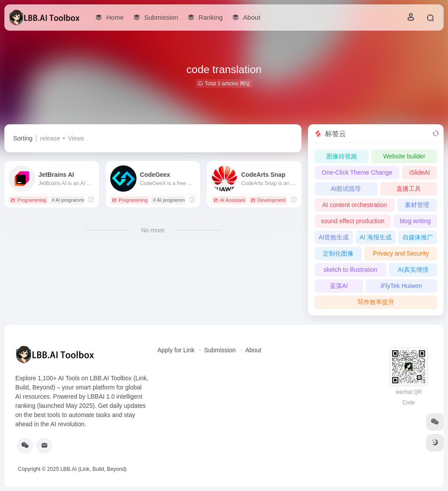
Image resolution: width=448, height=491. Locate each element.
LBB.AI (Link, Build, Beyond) (93, 469)
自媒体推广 (418, 237)
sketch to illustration (350, 270)
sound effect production (352, 221)
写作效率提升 (376, 302)
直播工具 (409, 189)
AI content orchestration (355, 205)
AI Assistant (229, 200)
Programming (28, 200)
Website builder (404, 156)
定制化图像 (338, 253)
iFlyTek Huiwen (401, 286)
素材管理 (417, 205)
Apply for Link (176, 350)
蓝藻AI (339, 286)
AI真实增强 (413, 270)
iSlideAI (419, 172)
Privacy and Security (401, 253)
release (50, 138)
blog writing (415, 221)
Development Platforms (279, 200)
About (254, 350)
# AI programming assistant (81, 200)
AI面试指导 (346, 189)
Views (76, 138)
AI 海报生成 (376, 237)
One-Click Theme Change (357, 172)
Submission (220, 350)
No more (153, 230)
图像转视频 (342, 156)
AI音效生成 (334, 237)
